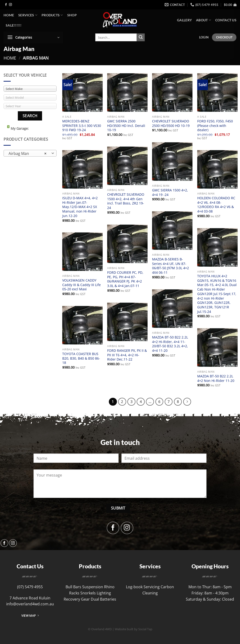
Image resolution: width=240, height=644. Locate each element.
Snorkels (88, 593)
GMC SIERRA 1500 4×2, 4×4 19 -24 (170, 192)
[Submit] (141, 37)
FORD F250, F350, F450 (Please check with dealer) (215, 126)
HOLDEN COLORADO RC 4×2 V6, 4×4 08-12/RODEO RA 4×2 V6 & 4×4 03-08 (216, 205)
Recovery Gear (77, 599)
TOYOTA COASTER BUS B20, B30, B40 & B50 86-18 (81, 358)
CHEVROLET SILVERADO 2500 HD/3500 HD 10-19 (171, 123)
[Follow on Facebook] (6, 5)
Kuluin (45, 598)
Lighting (104, 593)
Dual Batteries (103, 599)
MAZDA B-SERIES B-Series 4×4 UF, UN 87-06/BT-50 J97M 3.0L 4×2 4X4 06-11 (170, 266)
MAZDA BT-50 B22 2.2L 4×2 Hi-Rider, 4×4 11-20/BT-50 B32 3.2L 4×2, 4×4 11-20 (170, 344)
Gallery (184, 20)
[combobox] (30, 153)
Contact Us (226, 20)
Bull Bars (73, 587)
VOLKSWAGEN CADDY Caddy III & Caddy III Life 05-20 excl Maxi (82, 285)
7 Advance (19, 598)
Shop (72, 15)
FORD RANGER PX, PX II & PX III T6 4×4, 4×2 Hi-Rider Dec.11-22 (127, 355)
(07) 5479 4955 (30, 587)
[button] (230, 5)
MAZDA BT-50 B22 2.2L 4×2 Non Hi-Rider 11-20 (216, 378)
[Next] (187, 402)
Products (52, 15)
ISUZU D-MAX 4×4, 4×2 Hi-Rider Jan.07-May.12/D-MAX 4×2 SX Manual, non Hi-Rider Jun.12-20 (80, 207)
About (204, 20)
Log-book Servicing (143, 587)
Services (28, 15)
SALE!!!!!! (14, 25)
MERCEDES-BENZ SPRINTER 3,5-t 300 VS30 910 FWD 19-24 (82, 126)
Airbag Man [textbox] (27, 153)
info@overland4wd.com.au (30, 604)
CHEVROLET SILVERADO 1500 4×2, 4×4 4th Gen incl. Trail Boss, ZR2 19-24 (126, 201)
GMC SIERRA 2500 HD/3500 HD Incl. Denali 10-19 (126, 126)
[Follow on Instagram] (10, 5)
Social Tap (145, 629)
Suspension (93, 587)
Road (33, 598)
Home (9, 15)
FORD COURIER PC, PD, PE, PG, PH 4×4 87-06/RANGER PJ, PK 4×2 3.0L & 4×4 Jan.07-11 (125, 279)
